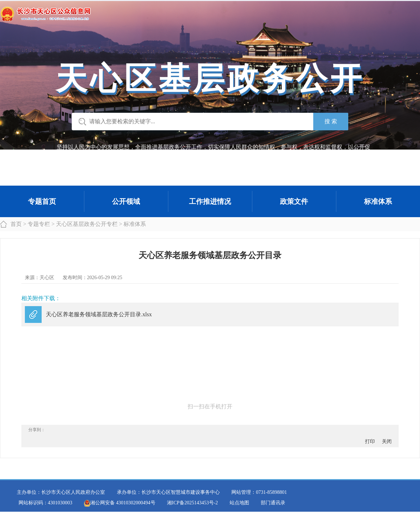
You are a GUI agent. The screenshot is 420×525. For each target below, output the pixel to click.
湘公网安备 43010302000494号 (120, 503)
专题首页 (42, 201)
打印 (370, 441)
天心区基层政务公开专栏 (87, 224)
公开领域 (126, 201)
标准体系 (378, 201)
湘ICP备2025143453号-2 (192, 503)
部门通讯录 (273, 503)
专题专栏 (39, 224)
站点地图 (239, 503)
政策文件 (294, 201)
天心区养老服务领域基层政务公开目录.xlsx (99, 314)
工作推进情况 (210, 201)
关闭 (387, 441)
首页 (16, 224)
